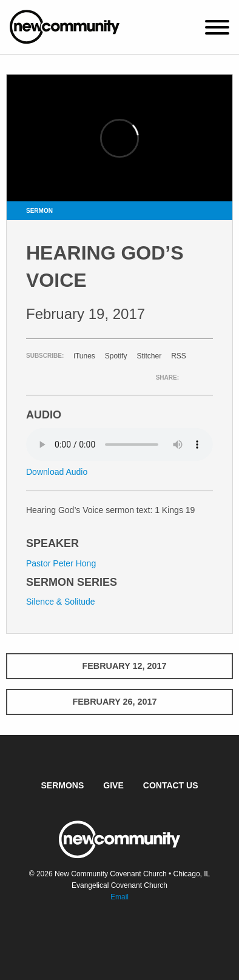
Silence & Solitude (61, 602)
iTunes (84, 356)
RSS (179, 356)
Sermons (63, 785)
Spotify (116, 356)
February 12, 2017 (119, 666)
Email (119, 897)
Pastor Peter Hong (61, 563)
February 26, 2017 (119, 702)
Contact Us (171, 785)
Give (113, 785)
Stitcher (150, 356)
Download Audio (57, 472)
